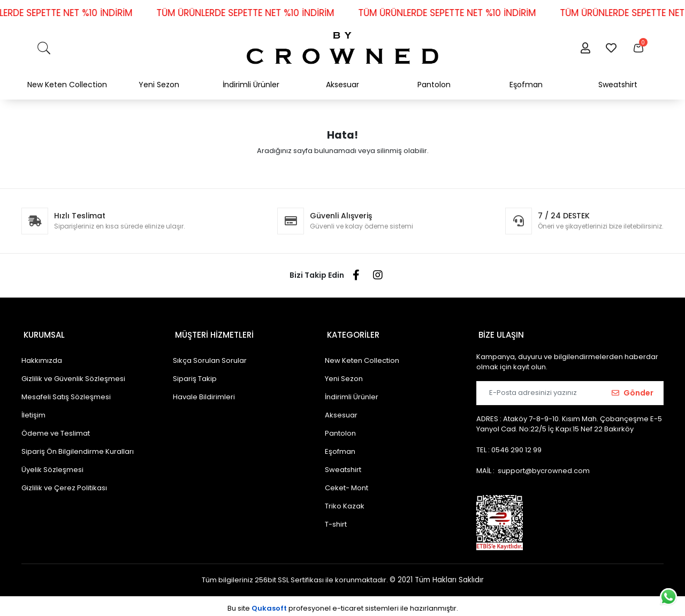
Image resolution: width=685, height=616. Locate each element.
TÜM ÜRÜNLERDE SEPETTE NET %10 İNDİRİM (258, 13)
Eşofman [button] (526, 85)
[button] (585, 48)
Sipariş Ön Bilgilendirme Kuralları (78, 447)
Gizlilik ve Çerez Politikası (64, 484)
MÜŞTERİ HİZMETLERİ (212, 333)
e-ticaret (348, 604)
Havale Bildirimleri (204, 393)
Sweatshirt (343, 465)
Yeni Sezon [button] (159, 85)
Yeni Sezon (344, 374)
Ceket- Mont (347, 484)
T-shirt (336, 520)
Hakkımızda (42, 356)
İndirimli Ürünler (352, 393)
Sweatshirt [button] (618, 85)
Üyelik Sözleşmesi (52, 465)
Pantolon (340, 429)
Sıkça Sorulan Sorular (210, 356)
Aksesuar (341, 411)
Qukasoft (269, 604)
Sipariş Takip (195, 374)
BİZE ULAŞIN (499, 333)
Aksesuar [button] (342, 85)
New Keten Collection (362, 356)
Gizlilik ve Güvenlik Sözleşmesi (73, 374)
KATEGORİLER (351, 333)
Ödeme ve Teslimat (56, 429)
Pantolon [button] (434, 85)
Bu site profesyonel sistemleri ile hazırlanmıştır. (343, 604)
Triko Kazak (345, 502)
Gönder (633, 389)
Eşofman (340, 447)
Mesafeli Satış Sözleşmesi (66, 393)
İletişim (33, 411)
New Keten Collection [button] (67, 85)
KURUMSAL (42, 333)
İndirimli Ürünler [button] (251, 85)
